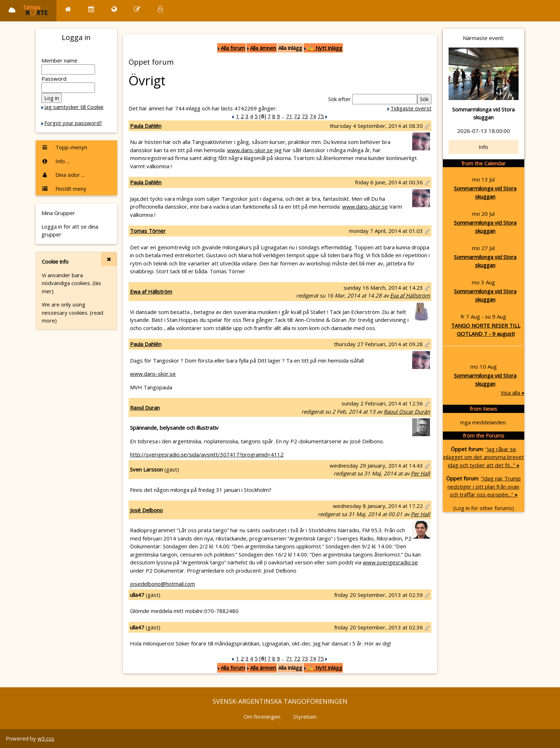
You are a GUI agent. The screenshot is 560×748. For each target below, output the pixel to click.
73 (305, 116)
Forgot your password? (73, 123)
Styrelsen (305, 717)
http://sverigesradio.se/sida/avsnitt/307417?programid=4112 (207, 454)
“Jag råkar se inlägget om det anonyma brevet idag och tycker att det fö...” (484, 457)
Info (483, 147)
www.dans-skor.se (250, 150)
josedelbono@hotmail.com (162, 584)
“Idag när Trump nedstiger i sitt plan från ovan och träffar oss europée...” (484, 486)
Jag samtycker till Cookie (74, 107)
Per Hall (420, 473)
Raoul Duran (145, 408)
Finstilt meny (64, 189)
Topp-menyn (64, 147)
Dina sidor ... (63, 175)
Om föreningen (262, 717)
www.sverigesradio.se (390, 562)
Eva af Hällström (410, 295)
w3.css (46, 738)
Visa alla (512, 393)
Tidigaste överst (411, 108)
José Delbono (146, 510)
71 (289, 116)
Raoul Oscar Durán (407, 412)
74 (313, 116)
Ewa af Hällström (151, 291)
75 (321, 116)
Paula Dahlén (146, 126)
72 (297, 116)
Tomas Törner (148, 231)
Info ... (56, 161)
